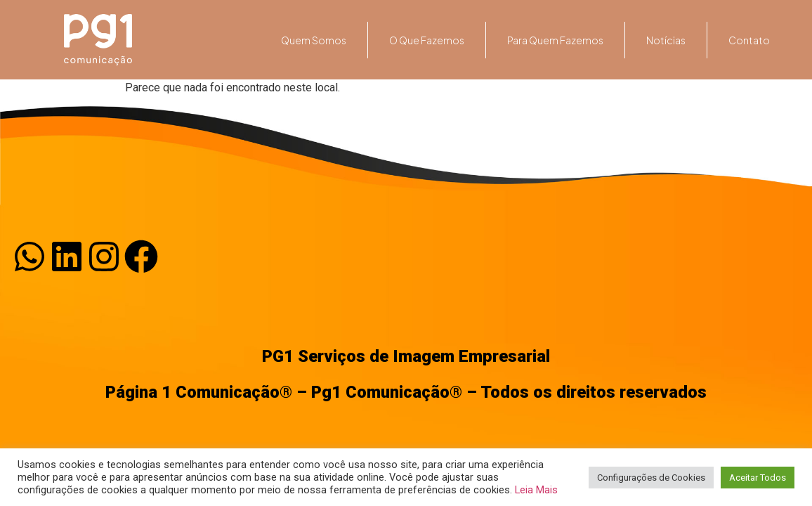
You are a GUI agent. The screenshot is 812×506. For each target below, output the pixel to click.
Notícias (666, 40)
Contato (749, 40)
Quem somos (314, 40)
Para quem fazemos (555, 40)
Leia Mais (536, 490)
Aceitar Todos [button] (758, 478)
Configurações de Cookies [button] (651, 478)
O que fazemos (427, 40)
